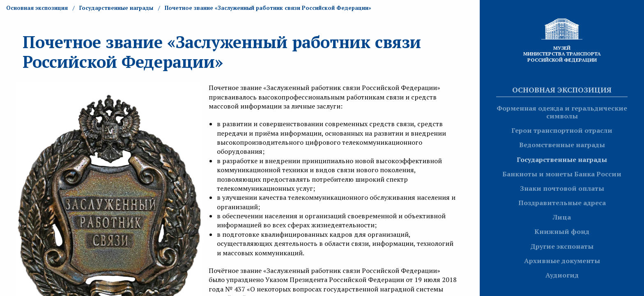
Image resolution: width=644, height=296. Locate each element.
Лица (562, 217)
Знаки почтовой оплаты (562, 188)
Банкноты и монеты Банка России (562, 174)
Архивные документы (562, 261)
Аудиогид (562, 275)
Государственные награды (562, 160)
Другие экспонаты (562, 246)
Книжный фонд (562, 231)
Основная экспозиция (562, 90)
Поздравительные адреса (562, 203)
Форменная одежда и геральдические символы (562, 112)
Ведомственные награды (562, 145)
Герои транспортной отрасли (562, 130)
